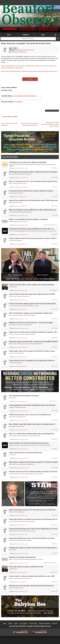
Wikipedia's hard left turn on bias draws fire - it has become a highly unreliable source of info (31, 324)
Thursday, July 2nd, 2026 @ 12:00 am (21, 169)
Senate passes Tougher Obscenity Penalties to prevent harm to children (50, 125)
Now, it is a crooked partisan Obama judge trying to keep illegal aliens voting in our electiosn (32, 435)
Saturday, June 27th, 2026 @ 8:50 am (21, 339)
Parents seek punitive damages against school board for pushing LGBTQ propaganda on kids (32, 305)
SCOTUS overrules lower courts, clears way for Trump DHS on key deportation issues (30, 416)
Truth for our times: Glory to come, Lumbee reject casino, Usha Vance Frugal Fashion (31, 286)
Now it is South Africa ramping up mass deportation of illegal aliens (31, 314)
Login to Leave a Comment (10, 117)
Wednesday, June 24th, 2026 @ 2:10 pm (21, 450)
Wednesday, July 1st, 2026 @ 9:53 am (21, 179)
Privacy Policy (33, 624)
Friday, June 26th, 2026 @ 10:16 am (20, 367)
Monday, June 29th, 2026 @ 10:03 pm (21, 226)
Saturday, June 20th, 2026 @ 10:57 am (21, 592)
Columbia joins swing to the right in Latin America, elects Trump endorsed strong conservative (33, 550)
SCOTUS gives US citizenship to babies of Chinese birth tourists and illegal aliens (33, 174)
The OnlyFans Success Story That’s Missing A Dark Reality (28, 163)
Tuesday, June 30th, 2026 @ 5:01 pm (21, 198)
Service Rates (24, 624)
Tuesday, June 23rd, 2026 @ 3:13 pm (21, 517)
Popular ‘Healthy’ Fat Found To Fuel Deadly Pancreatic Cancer (29, 444)
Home (9, 35)
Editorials (31, 124)
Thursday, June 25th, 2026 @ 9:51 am (21, 431)
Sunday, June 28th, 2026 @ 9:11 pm (20, 245)
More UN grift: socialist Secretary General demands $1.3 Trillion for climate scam (33, 464)
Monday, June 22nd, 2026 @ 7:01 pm (21, 535)
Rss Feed (55, 624)
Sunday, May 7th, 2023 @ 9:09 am (25, 50)
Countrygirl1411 (54, 291)
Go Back (30, 79)
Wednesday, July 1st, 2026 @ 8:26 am (21, 188)
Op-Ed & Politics (33, 126)
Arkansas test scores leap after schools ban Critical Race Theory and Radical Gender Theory (31, 588)
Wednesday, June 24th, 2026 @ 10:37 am (21, 469)
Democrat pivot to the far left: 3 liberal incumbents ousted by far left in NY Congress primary (33, 473)
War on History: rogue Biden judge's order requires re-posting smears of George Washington (32, 426)
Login (43, 35)
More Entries (23, 52)
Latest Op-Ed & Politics (10, 158)
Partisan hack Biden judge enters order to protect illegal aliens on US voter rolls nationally (33, 531)
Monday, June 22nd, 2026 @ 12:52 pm (21, 545)
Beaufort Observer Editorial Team (51, 226)
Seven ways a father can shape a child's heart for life (26, 568)
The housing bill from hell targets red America (24, 397)
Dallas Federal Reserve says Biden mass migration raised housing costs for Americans (33, 521)
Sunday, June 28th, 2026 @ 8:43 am (20, 310)
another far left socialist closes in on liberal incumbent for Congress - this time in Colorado (33, 334)
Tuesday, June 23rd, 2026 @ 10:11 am (21, 526)
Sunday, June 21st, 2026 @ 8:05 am (20, 583)
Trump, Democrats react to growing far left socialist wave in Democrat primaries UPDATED (32, 362)
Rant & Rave (24, 124)
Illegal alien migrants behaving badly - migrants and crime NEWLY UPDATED (33, 343)
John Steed (14, 52)
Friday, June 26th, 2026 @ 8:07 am (20, 402)
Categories (26, 35)
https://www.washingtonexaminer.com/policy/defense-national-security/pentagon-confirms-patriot (29, 71)
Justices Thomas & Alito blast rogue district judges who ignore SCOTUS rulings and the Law (32, 296)
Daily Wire (55, 169)
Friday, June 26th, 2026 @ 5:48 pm (20, 358)
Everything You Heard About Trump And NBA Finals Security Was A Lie (31, 230)
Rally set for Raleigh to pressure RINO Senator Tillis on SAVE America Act (33, 211)
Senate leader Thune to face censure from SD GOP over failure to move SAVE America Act (32, 353)
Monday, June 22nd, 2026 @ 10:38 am (21, 554)
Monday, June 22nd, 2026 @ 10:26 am (21, 564)
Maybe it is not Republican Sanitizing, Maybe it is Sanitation (28, 220)
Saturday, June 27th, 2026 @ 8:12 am (21, 348)
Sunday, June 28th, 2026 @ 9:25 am (20, 301)
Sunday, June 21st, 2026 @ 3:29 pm (20, 573)
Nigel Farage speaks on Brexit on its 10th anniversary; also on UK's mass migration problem (32, 512)
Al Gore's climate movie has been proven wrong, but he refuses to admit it (33, 239)
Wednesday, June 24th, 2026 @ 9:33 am (21, 478)
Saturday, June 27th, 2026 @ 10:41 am (21, 329)
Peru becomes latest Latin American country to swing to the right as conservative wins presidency (31, 193)
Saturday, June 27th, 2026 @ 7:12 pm (21, 320)
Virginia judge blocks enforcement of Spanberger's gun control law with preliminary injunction (32, 407)
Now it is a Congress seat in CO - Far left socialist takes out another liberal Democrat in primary (33, 183)
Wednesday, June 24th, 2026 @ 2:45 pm (21, 440)
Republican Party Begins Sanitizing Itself (22, 558)
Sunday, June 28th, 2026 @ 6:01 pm (20, 291)
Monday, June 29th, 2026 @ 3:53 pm (21, 236)
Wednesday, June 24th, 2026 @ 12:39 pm (21, 459)
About (16, 624)
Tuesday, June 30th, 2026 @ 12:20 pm (21, 217)
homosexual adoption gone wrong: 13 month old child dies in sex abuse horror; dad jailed (32, 540)
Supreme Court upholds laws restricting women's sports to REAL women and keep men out (33, 202)
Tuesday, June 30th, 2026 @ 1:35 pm (21, 207)
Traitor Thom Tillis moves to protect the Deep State (26, 454)
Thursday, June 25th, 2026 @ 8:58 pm (21, 412)
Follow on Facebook (45, 624)
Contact (10, 624)
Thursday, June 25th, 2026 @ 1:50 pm (21, 421)
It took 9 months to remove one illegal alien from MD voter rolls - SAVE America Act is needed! (32, 578)
